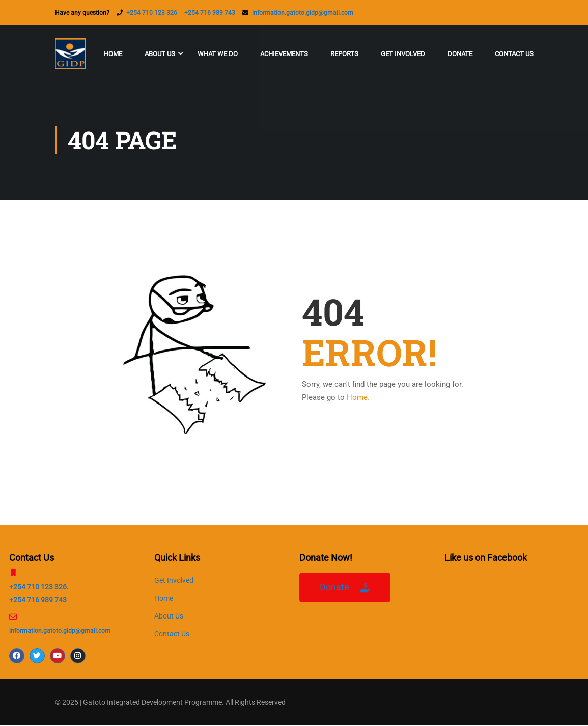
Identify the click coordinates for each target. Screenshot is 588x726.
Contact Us (514, 54)
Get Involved (403, 54)
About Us (160, 54)
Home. (358, 398)
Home (113, 54)
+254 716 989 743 (210, 13)
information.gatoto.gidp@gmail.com (303, 13)
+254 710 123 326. (39, 588)
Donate (460, 54)
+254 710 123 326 (152, 13)
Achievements (284, 54)
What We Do (218, 54)
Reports (344, 54)
